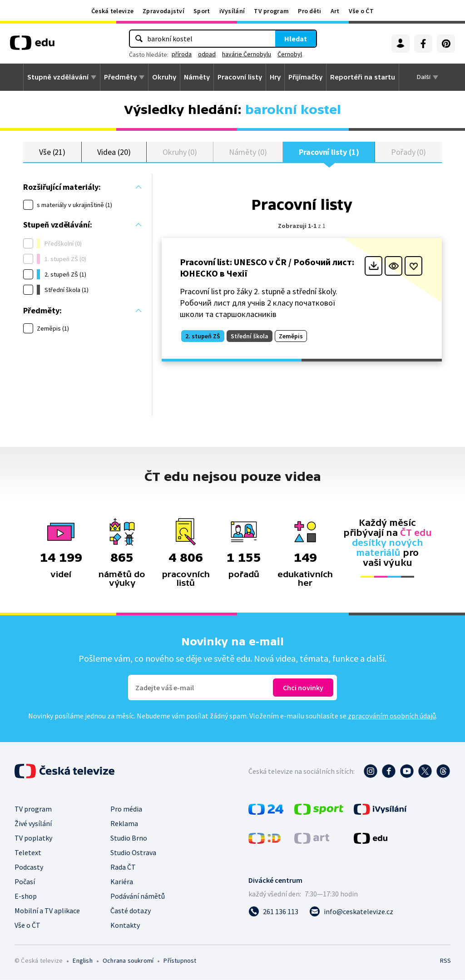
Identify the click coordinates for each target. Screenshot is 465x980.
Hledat (296, 39)
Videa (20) (114, 152)
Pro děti (309, 11)
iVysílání (232, 11)
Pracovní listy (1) (329, 152)
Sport (202, 11)
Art (335, 11)
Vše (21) (52, 152)
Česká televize (112, 11)
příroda (182, 54)
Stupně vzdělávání (58, 77)
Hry (275, 77)
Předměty (120, 77)
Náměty (197, 77)
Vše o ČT (361, 11)
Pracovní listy (240, 77)
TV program (271, 11)
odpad (207, 54)
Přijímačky (305, 77)
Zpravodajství (163, 11)
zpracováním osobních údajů (392, 716)
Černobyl (290, 54)
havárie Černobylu (247, 54)
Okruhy (164, 77)
